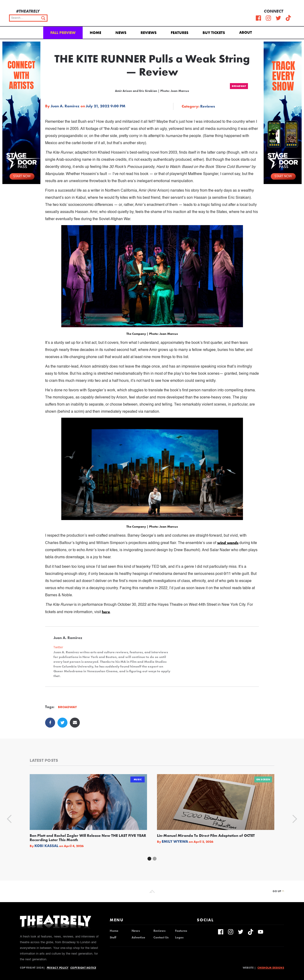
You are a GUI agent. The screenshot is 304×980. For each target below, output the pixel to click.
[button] (246, 32)
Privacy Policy (58, 968)
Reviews (149, 33)
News (121, 33)
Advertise (138, 937)
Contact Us (161, 937)
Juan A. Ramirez (65, 106)
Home (95, 33)
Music (138, 779)
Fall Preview (63, 33)
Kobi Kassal (46, 846)
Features (180, 33)
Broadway (239, 86)
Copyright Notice (83, 968)
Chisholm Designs (271, 968)
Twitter (58, 647)
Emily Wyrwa (175, 842)
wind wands (228, 543)
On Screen (263, 779)
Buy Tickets (214, 33)
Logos (179, 937)
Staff (113, 937)
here (106, 612)
